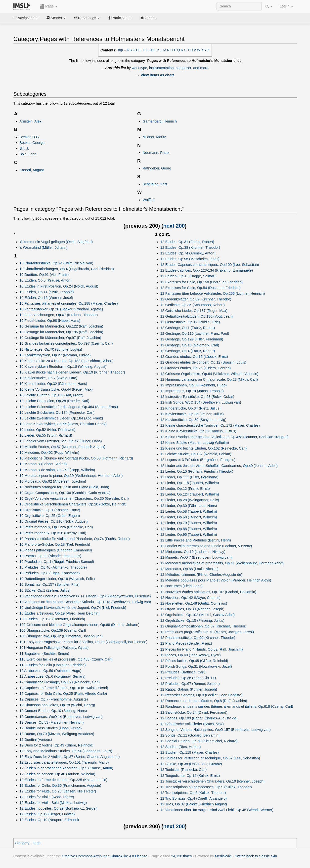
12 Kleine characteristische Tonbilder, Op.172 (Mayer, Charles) (210, 425)
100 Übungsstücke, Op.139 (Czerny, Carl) (53, 630)
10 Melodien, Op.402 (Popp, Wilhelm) (49, 453)
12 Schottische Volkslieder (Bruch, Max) (192, 724)
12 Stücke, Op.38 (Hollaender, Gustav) (191, 764)
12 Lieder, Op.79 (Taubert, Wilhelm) (189, 523)
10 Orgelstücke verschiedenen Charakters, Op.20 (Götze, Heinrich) (73, 504)
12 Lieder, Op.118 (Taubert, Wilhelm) (190, 483)
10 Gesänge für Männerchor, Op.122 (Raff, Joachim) (61, 326)
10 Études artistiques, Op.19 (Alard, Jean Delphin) (59, 613)
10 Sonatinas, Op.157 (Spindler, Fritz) (49, 584)
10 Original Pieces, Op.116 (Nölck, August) (53, 521)
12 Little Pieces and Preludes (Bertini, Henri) (196, 540)
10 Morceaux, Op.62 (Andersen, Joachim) (53, 481)
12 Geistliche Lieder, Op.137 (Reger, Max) (194, 311)
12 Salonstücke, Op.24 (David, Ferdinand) (194, 712)
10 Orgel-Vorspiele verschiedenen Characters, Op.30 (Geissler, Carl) (74, 498)
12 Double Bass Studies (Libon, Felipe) (50, 728)
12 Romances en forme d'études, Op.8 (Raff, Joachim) (204, 701)
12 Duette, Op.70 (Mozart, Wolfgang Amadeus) (57, 734)
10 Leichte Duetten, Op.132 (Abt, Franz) (51, 395)
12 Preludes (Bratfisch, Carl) (183, 672)
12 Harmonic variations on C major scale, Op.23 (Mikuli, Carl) (209, 379)
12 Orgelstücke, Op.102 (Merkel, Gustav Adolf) (198, 615)
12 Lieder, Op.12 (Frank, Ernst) (185, 489)
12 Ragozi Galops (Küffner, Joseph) (189, 689)
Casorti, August (32, 170)
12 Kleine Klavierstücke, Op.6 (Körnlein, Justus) (198, 431)
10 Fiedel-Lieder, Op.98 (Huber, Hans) (50, 321)
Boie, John (28, 154)
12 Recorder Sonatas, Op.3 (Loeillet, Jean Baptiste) (201, 695)
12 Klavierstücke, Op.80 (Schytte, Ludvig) (193, 420)
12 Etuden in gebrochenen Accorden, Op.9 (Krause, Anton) (66, 768)
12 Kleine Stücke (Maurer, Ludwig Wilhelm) (195, 443)
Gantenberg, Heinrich (160, 121)
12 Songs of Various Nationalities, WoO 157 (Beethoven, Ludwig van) (216, 730)
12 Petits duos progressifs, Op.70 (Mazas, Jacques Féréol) (207, 632)
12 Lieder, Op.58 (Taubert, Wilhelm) (189, 511)
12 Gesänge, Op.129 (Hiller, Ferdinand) (192, 339)
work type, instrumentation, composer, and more (170, 68)
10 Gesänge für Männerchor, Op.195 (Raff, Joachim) (61, 332)
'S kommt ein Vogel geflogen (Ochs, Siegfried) (56, 242)
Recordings (87, 18)
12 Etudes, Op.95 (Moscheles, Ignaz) (190, 259)
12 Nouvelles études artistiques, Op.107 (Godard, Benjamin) (208, 592)
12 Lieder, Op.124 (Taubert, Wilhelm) (190, 494)
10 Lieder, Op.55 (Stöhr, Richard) (46, 435)
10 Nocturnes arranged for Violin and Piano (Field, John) (64, 487)
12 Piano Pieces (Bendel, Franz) (186, 643)
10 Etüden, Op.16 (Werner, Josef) (46, 298)
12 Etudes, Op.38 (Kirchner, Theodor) (190, 248)
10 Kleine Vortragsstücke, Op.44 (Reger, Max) (56, 389)
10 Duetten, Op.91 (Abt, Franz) (44, 275)
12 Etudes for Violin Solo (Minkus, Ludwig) (53, 803)
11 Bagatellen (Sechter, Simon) (44, 654)
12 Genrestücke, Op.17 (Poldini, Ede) (190, 322)
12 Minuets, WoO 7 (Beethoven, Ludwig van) (196, 557)
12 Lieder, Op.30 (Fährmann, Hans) (189, 506)
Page (48, 6)
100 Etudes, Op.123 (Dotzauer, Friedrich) (52, 619)
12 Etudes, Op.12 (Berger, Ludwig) (47, 814)
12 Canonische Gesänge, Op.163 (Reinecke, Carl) (60, 682)
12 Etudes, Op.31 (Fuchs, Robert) (187, 242)
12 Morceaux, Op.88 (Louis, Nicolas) (189, 569)
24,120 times (182, 856)
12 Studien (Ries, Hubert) (181, 747)
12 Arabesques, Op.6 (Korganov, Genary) (52, 676)
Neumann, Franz (156, 153)
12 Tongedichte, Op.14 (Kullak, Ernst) (190, 776)
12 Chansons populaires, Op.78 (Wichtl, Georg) (57, 705)
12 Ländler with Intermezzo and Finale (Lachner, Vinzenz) (206, 546)
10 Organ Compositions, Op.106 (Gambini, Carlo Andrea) (65, 493)
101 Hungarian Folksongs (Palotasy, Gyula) (54, 648)
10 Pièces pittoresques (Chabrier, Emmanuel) (56, 550)
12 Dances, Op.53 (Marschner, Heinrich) (51, 722)
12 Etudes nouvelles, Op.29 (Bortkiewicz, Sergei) (58, 808)
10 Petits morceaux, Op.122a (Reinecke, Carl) (56, 527)
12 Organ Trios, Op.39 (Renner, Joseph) (192, 609)
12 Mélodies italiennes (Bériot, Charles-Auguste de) (201, 575)
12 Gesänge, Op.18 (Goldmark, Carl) (190, 345)
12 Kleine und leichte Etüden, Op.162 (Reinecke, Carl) (204, 448)
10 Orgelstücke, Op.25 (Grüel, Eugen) (50, 516)
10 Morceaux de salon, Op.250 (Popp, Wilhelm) (57, 470)
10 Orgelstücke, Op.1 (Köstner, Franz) (50, 510)
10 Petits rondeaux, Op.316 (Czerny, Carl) (53, 533)
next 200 (174, 226)
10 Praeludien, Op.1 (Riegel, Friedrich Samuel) (57, 562)
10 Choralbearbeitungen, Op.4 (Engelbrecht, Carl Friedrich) (67, 269)
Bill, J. (24, 148)
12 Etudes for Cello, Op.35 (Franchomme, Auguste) (60, 785)
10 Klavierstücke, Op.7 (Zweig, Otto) (48, 378)
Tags (37, 843)
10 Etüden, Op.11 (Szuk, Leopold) (46, 292)
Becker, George (32, 143)
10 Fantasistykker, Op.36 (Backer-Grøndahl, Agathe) (61, 309)
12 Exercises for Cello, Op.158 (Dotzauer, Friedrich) (201, 282)
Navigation (26, 18)
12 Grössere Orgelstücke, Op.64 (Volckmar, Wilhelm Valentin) (209, 374)
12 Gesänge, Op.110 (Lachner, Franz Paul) (195, 333)
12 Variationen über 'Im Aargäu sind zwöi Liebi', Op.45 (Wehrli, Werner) (217, 810)
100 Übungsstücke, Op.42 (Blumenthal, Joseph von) (61, 636)
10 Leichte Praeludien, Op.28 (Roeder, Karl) (54, 401)
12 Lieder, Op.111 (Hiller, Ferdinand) (189, 477)
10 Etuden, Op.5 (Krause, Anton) (45, 280)
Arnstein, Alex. (31, 121)
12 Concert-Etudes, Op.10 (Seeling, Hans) (53, 711)
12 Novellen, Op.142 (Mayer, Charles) (190, 598)
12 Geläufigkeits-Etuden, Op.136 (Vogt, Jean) (197, 316)
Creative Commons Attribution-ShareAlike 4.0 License (105, 856)
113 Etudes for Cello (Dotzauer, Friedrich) (52, 665)
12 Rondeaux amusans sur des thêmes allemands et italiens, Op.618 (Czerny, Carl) (227, 706)
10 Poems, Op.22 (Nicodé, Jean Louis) (50, 556)
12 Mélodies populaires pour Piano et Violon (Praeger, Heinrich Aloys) (216, 580)
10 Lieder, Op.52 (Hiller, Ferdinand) (47, 430)
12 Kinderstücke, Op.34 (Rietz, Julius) (190, 408)
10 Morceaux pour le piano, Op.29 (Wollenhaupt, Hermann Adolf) (71, 476)
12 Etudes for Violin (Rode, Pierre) (47, 797)
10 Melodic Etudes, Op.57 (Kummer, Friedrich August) (62, 447)
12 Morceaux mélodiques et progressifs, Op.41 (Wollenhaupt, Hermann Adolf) (222, 563)
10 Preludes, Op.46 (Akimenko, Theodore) (53, 567)
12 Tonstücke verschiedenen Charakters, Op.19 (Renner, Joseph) (212, 781)
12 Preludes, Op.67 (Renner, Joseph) (190, 684)
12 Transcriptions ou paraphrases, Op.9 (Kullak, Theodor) (206, 787)
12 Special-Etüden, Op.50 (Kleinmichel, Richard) (199, 741)
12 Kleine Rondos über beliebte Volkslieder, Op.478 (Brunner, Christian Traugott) (224, 437)
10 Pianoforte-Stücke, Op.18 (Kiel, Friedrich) (55, 544)
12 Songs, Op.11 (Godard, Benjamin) (190, 735)
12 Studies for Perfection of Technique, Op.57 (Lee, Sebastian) (210, 758)
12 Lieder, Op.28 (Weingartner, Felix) (190, 500)
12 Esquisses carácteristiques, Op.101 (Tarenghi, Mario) (64, 762)
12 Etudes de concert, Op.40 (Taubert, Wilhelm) (57, 774)
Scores (56, 18)
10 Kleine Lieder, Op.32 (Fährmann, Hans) (53, 384)
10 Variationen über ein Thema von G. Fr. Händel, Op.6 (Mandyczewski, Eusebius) (85, 596)
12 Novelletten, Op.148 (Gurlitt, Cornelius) (194, 603)
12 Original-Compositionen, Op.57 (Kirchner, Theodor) (203, 626)
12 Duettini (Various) (36, 740)
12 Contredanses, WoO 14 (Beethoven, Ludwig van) (61, 717)
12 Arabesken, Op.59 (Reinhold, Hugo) (50, 671)
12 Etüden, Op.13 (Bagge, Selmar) (188, 276)
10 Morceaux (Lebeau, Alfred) (43, 464)
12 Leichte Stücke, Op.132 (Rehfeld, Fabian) (196, 454)
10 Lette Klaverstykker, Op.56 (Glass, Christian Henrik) (63, 424)
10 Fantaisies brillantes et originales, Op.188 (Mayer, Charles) (69, 303)
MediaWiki (223, 856)
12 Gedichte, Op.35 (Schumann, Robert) (193, 305)
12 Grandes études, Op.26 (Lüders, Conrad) (196, 368)
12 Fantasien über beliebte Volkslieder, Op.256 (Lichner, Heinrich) (213, 293)
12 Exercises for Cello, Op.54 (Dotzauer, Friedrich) (200, 288)
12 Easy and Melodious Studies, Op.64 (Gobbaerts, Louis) (66, 751)
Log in (286, 6)
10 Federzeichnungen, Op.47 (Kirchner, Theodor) (59, 315)
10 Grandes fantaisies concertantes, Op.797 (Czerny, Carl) (66, 343)
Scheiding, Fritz (155, 184)
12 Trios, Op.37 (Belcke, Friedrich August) (194, 804)
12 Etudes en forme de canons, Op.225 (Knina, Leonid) (63, 780)
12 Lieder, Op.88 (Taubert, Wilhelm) (189, 529)
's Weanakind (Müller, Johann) (43, 248)
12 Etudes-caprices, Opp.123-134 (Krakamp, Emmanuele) (207, 270)
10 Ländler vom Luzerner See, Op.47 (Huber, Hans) (61, 441)
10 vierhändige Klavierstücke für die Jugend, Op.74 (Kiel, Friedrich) (73, 608)
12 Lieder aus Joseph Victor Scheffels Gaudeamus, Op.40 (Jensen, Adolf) (219, 466)
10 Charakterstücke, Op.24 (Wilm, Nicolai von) (56, 263)
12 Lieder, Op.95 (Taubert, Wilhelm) (189, 535)
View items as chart (157, 75)
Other (149, 18)
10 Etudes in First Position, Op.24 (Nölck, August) (59, 286)
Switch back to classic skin (256, 856)
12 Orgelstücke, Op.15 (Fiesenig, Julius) (192, 620)
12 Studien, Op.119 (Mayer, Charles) (190, 752)
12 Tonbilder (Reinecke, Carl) (184, 770)
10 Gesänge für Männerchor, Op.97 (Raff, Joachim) (60, 338)
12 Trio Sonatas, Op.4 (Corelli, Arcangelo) (194, 798)
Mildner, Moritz (154, 137)
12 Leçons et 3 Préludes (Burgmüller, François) (198, 460)
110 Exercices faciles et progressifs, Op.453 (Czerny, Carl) (66, 659)
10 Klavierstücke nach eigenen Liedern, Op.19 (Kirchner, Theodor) (72, 372)
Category (22, 843)
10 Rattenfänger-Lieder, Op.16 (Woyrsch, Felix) (57, 579)
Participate (120, 18)
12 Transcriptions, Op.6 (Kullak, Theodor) (193, 793)
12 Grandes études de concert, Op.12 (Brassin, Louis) (203, 362)
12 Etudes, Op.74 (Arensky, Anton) (188, 253)
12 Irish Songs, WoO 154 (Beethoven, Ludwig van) (201, 402)
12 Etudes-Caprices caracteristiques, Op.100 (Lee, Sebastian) (210, 265)
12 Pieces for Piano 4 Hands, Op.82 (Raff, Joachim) (202, 649)
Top (120, 50)
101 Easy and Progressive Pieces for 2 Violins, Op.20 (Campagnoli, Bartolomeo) (83, 642)
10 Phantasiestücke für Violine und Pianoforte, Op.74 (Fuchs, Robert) (75, 539)
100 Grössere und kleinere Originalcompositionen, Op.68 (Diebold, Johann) (79, 625)
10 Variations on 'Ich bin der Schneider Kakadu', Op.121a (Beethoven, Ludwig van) (85, 602)
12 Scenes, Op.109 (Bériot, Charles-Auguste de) (199, 718)
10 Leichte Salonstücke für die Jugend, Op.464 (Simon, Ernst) (69, 407)
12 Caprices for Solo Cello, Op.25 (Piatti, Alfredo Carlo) (63, 694)
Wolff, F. (149, 200)
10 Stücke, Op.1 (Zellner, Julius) (45, 590)
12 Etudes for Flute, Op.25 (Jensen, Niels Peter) (58, 791)
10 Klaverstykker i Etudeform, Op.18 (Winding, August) (63, 367)
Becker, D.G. (30, 137)
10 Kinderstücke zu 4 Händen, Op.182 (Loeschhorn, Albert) (66, 361)
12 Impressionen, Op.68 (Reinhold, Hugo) (194, 385)
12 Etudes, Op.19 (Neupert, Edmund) (49, 820)
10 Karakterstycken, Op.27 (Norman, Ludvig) (55, 355)
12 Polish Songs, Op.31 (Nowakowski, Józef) (196, 666)
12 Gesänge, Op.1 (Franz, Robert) (188, 328)
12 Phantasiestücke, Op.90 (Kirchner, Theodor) (198, 638)
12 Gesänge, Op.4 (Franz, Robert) (188, 351)
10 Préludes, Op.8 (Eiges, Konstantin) (49, 573)
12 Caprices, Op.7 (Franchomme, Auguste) (54, 699)
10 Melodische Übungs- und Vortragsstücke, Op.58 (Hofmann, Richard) (76, 458)
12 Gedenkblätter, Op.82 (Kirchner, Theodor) (196, 299)
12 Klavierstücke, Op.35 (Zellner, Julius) (192, 414)
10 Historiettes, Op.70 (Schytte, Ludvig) (51, 349)
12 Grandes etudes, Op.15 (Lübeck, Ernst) (194, 357)
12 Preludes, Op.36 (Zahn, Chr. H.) (188, 678)
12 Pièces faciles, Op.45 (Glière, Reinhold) (194, 661)
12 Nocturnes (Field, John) (181, 586)
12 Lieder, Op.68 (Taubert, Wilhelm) (189, 517)
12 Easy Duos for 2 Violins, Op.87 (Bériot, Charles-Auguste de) (69, 757)
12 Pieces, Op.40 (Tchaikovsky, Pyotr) (191, 655)
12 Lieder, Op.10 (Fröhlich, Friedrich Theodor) (197, 471)
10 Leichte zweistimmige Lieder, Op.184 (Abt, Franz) (61, 418)
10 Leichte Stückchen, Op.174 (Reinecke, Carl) (57, 413)
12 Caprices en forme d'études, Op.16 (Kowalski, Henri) (64, 688)
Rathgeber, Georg (157, 168)
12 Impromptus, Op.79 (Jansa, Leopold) (192, 391)
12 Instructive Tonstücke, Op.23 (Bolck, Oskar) (197, 397)
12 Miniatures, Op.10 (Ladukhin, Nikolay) (193, 552)
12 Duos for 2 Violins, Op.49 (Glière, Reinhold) (56, 745)
